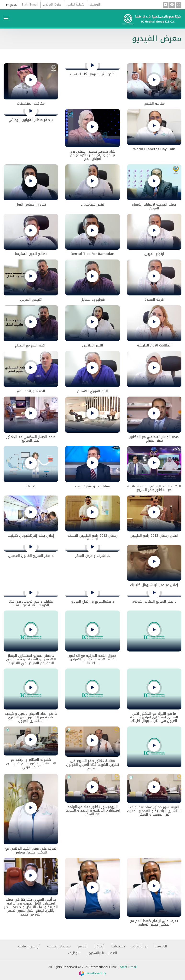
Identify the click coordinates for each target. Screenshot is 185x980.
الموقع (83, 946)
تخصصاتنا (118, 946)
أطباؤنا (99, 946)
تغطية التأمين (75, 5)
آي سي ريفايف (29, 946)
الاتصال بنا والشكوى (102, 953)
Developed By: (93, 973)
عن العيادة (140, 946)
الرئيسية (161, 946)
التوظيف (95, 5)
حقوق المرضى (52, 5)
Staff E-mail (30, 5)
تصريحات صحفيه (59, 946)
